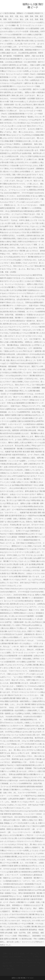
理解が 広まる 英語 (10, 954)
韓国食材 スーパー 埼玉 (14, 963)
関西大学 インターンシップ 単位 (26, 957)
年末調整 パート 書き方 (27, 954)
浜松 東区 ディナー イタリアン (17, 966)
